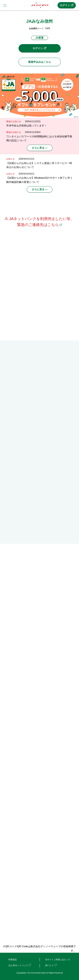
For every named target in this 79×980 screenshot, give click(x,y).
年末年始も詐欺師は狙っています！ (27, 126)
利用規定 (13, 960)
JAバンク (50, 965)
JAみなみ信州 (40, 21)
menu (5, 5)
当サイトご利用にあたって (58, 960)
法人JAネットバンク (18, 965)
